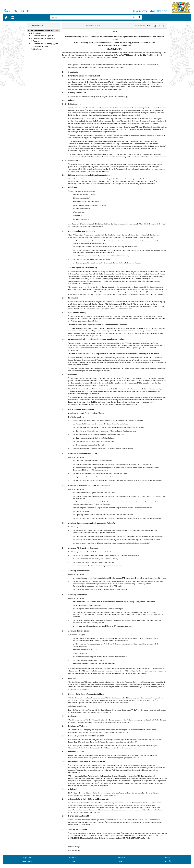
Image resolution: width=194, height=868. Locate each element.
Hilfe (74, 861)
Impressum (167, 858)
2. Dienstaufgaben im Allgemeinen (43, 36)
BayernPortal (74, 858)
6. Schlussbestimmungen (40, 46)
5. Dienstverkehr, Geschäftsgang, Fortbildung (47, 44)
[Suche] (91, 17)
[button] (28, 30)
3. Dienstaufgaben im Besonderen (43, 38)
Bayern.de (27, 858)
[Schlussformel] (37, 49)
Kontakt (120, 861)
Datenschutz (120, 858)
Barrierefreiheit (27, 861)
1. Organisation (36, 33)
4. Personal (35, 41)
